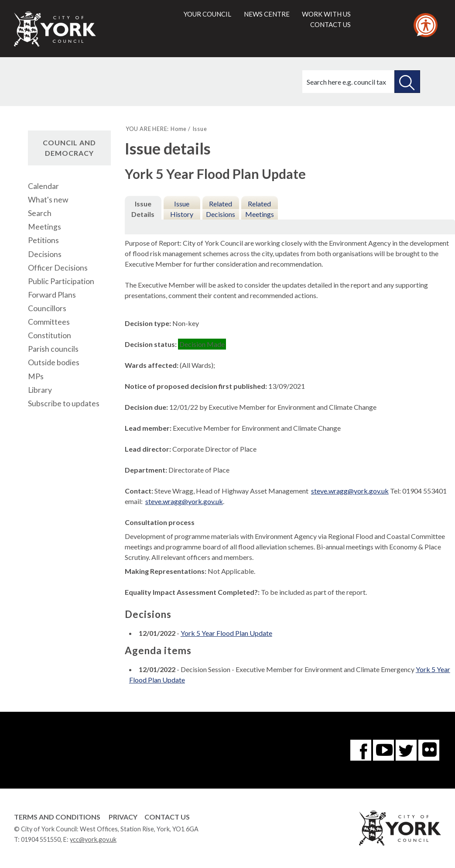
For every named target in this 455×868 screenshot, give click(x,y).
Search (40, 213)
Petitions (43, 240)
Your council (207, 14)
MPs (36, 376)
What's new (48, 200)
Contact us (330, 24)
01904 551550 (41, 839)
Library (40, 390)
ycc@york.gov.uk (93, 839)
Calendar (43, 186)
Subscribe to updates (64, 403)
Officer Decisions (58, 268)
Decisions (45, 254)
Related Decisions (221, 209)
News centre (267, 14)
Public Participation (61, 281)
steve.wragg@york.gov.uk (350, 491)
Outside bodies (54, 362)
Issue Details (143, 209)
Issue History (182, 209)
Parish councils (53, 349)
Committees (49, 322)
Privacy (123, 817)
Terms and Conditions (57, 817)
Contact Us (167, 817)
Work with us (326, 14)
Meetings (44, 227)
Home (179, 129)
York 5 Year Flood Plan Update (226, 633)
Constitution (50, 335)
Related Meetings (260, 209)
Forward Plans (52, 295)
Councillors (47, 308)
